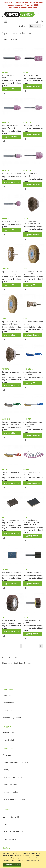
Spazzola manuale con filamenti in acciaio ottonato (33, 424)
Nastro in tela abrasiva (12, 573)
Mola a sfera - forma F (11, 221)
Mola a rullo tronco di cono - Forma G (11, 127)
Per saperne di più (34, 860)
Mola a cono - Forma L (32, 126)
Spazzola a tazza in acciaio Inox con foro (32, 222)
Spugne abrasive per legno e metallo (11, 521)
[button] (4, 93)
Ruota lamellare (9, 620)
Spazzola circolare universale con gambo (11, 273)
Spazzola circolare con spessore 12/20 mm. (11, 323)
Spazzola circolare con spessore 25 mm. (33, 273)
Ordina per (24, 26)
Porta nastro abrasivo (32, 573)
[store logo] (15, 14)
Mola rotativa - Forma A (33, 75)
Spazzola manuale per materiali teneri (33, 373)
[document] (23, 859)
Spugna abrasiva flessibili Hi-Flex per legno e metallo (31, 522)
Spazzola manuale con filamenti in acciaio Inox (12, 423)
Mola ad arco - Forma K (12, 174)
